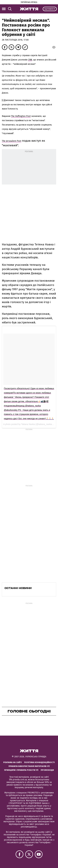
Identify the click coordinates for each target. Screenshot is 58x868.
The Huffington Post (21, 116)
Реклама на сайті (13, 762)
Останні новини (18, 588)
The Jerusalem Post (12, 141)
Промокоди (47, 770)
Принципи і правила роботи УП (21, 770)
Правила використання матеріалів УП (29, 766)
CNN (30, 60)
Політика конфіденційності (39, 762)
